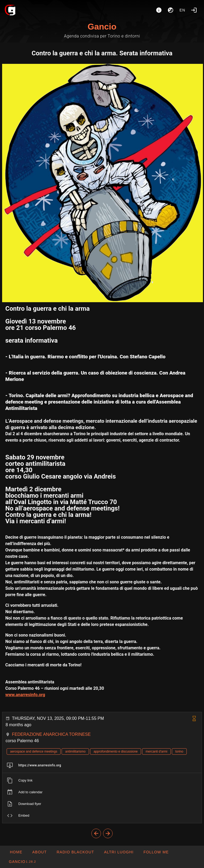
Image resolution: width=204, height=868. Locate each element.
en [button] (182, 10)
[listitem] (102, 765)
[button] (118, 852)
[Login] (194, 10)
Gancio (102, 27)
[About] (159, 10)
